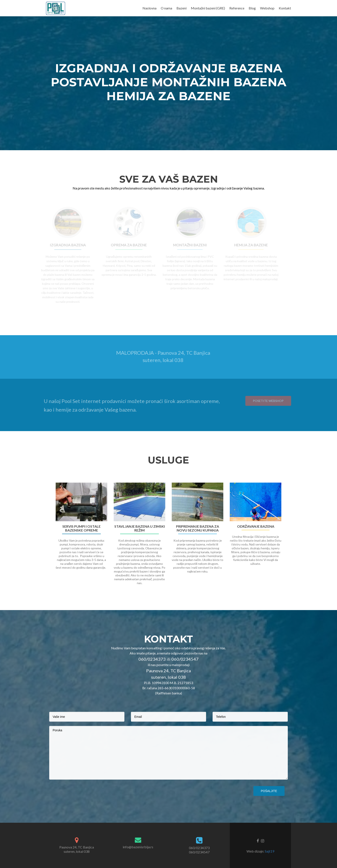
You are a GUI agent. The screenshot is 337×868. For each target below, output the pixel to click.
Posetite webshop (275, 401)
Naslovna (149, 8)
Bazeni (182, 8)
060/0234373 (199, 848)
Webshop (267, 8)
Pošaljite (269, 791)
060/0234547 (199, 852)
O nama (166, 8)
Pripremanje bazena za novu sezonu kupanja (198, 528)
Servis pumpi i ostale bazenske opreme (81, 528)
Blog (252, 8)
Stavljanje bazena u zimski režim (140, 528)
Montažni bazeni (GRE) (208, 8)
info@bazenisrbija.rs (138, 847)
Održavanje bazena (256, 526)
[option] (168, 536)
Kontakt (285, 8)
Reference (237, 8)
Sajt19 (270, 851)
